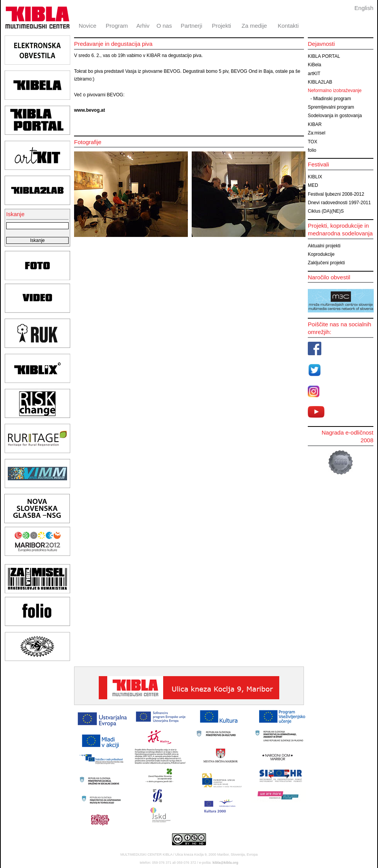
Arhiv (143, 26)
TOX (312, 142)
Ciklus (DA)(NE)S (326, 211)
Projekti (221, 26)
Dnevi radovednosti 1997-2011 (339, 203)
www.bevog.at (89, 110)
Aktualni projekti (324, 246)
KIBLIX (315, 177)
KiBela (315, 65)
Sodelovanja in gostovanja (335, 116)
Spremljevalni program (331, 107)
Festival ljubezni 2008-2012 (336, 194)
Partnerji (191, 26)
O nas (164, 26)
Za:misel (316, 133)
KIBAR (315, 124)
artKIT (314, 74)
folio (312, 150)
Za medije (254, 26)
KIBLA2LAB (320, 82)
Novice (88, 26)
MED (313, 185)
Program (117, 26)
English (364, 8)
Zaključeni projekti (326, 263)
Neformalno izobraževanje (335, 91)
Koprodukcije (321, 254)
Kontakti (288, 26)
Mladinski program (332, 99)
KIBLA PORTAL (324, 56)
